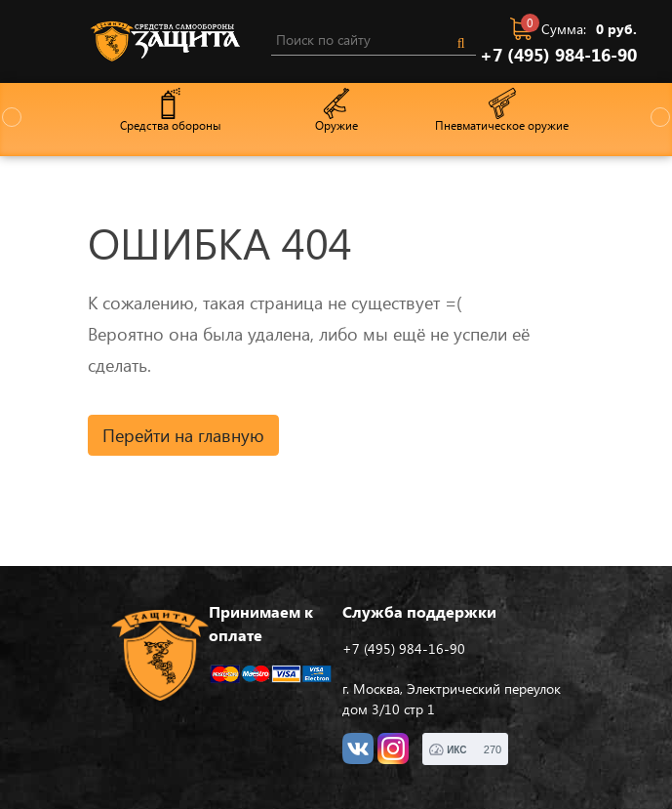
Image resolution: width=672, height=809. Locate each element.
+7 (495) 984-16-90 (558, 55)
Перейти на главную (183, 435)
